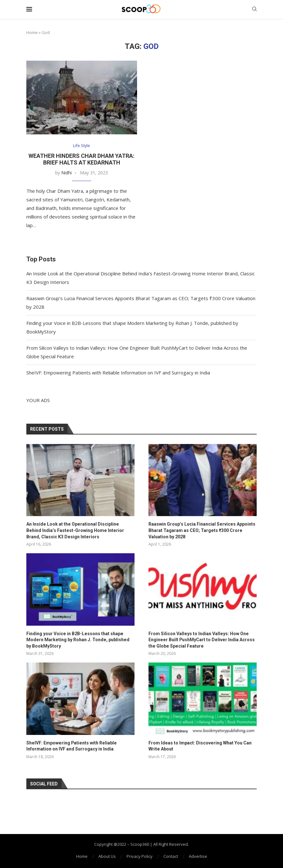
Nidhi (66, 173)
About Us (107, 856)
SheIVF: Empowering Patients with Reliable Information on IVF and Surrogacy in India (118, 373)
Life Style (82, 146)
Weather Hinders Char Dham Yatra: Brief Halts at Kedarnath (82, 159)
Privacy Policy (140, 856)
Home (32, 32)
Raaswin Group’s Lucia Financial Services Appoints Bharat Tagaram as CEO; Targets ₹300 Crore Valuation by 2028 (202, 530)
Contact (171, 856)
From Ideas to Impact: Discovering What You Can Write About (200, 746)
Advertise (198, 856)
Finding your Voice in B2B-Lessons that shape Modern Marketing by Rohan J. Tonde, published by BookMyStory (80, 639)
